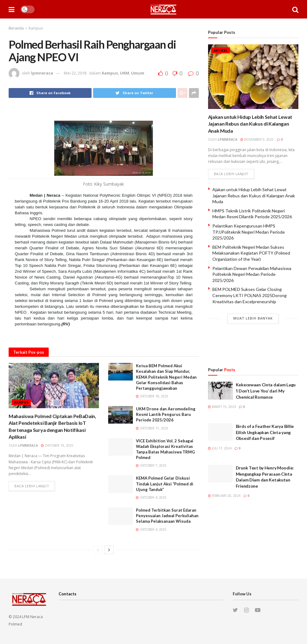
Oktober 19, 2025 (57, 445)
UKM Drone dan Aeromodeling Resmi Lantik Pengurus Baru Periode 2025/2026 (166, 414)
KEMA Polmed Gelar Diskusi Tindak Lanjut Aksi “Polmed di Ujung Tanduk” (165, 484)
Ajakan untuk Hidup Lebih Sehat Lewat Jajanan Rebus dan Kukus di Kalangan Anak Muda (250, 124)
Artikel (221, 50)
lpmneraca (42, 73)
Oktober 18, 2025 (152, 396)
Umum (138, 73)
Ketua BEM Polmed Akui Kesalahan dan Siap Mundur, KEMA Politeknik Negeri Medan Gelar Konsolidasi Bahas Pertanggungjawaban (166, 377)
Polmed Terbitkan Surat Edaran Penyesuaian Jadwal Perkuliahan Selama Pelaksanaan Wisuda (167, 516)
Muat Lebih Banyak (253, 318)
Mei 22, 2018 (75, 73)
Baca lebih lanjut (32, 486)
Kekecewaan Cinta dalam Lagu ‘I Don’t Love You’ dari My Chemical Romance (266, 391)
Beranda (16, 28)
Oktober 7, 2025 (151, 465)
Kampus (36, 28)
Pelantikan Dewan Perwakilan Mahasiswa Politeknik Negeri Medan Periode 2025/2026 (252, 274)
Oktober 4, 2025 (151, 497)
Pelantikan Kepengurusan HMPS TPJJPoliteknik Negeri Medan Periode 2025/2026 (249, 232)
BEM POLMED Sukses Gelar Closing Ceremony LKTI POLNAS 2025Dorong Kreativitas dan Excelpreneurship (250, 295)
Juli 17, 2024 (220, 448)
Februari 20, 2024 (224, 496)
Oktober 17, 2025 (152, 428)
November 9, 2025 (257, 139)
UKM (125, 73)
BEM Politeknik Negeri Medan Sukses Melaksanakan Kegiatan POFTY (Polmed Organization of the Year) (251, 253)
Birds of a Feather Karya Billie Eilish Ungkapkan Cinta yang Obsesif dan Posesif (265, 432)
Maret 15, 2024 (222, 407)
